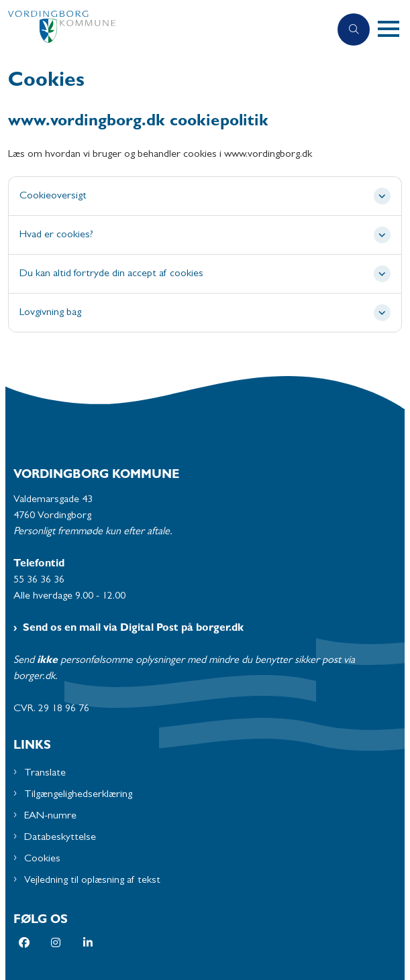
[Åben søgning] (354, 29)
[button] (394, 29)
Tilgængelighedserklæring (78, 795)
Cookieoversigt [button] (53, 196)
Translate (45, 774)
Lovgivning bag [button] (50, 313)
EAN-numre (50, 816)
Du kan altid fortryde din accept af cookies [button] (111, 274)
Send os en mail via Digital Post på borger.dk (133, 629)
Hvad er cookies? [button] (56, 235)
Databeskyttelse (60, 838)
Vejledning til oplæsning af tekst (92, 881)
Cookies (42, 859)
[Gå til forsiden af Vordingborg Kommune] (165, 30)
